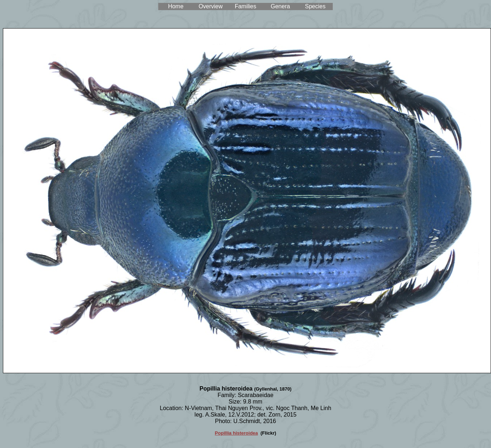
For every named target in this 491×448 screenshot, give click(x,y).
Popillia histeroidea (236, 433)
